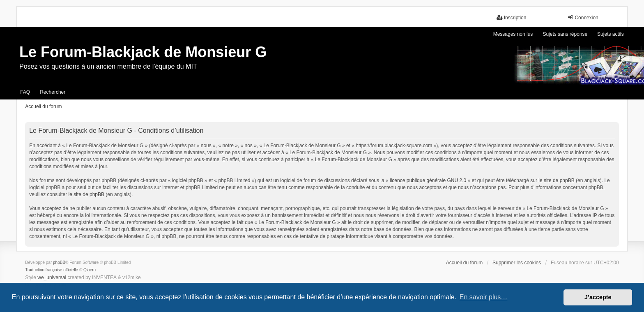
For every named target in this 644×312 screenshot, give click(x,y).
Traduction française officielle (52, 270)
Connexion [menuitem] (583, 17)
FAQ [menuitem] (25, 92)
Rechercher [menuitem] (53, 92)
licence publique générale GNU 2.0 (428, 180)
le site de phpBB (556, 180)
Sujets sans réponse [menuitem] (565, 34)
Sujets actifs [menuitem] (611, 34)
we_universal (52, 277)
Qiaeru (90, 270)
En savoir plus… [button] (484, 297)
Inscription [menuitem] (512, 17)
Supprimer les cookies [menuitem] (517, 263)
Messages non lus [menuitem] (513, 34)
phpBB (59, 262)
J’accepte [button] (598, 297)
